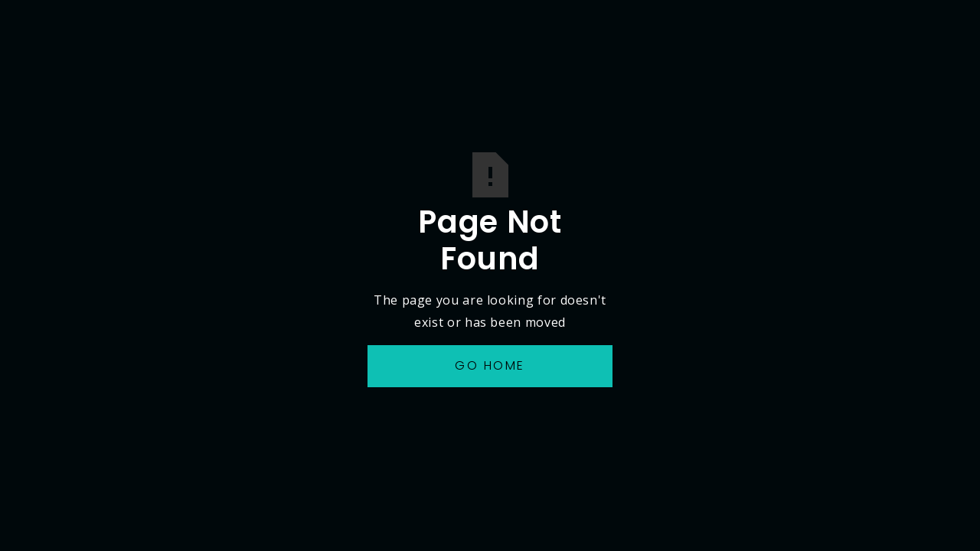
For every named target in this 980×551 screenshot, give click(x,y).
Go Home (490, 365)
